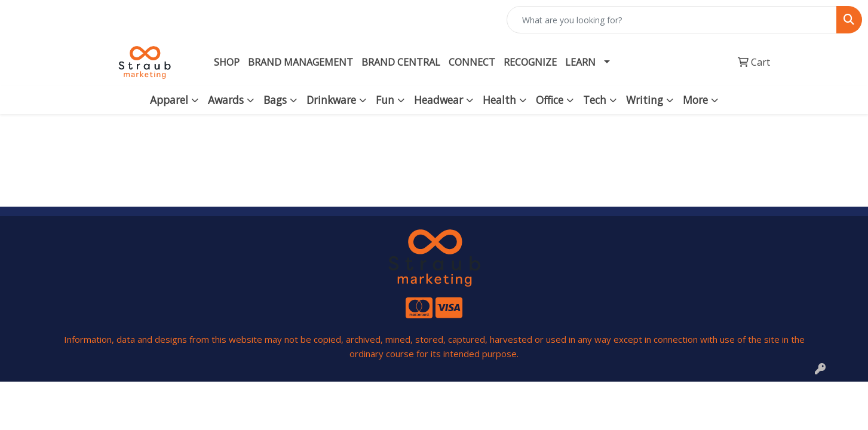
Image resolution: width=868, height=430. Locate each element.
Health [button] (499, 100)
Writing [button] (645, 100)
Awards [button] (226, 100)
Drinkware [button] (331, 100)
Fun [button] (385, 100)
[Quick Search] (672, 20)
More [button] (695, 100)
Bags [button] (275, 100)
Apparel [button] (169, 100)
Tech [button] (595, 100)
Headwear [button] (438, 100)
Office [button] (550, 100)
